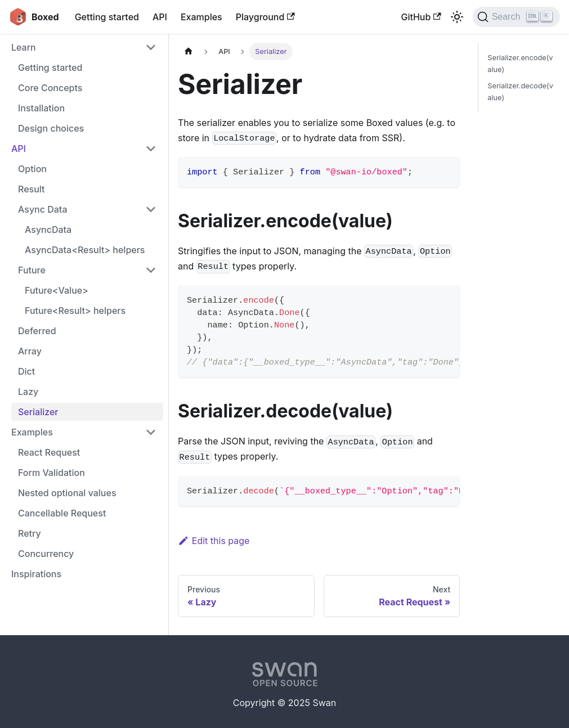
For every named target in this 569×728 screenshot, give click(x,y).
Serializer (38, 412)
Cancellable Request (62, 513)
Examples (201, 17)
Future (32, 270)
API (160, 17)
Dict (26, 371)
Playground (265, 17)
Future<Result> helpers (75, 311)
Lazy (28, 392)
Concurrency (46, 554)
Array (30, 351)
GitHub (421, 17)
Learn (24, 47)
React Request (49, 452)
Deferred (37, 331)
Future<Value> (57, 290)
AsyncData (48, 230)
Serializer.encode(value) (520, 64)
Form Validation (51, 473)
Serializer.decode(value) (520, 92)
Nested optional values (67, 493)
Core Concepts (50, 88)
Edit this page (214, 541)
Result (32, 189)
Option (32, 169)
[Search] (516, 17)
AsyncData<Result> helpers (85, 250)
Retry (30, 533)
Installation (41, 108)
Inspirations (36, 574)
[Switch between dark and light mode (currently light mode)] (457, 17)
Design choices (51, 128)
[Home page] (189, 51)
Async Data (42, 209)
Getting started (107, 17)
